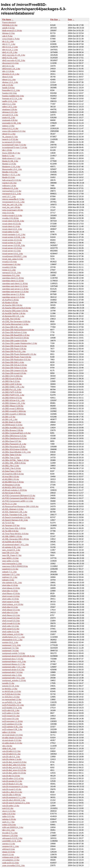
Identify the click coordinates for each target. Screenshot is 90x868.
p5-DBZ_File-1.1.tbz (11, 466)
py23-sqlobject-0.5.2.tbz (12, 724)
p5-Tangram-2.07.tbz (11, 525)
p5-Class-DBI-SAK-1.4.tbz (13, 362)
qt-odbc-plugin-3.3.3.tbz (12, 738)
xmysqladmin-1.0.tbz (11, 860)
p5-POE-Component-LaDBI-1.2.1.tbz (18, 501)
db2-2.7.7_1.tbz (9, 44)
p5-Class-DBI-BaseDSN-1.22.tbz (16, 335)
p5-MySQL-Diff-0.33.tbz (12, 487)
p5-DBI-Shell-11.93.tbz (12, 422)
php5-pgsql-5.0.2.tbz (11, 629)
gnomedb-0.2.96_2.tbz (12, 123)
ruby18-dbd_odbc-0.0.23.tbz (14, 765)
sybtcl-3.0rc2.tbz (9, 825)
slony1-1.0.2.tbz (9, 811)
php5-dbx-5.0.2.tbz (10, 613)
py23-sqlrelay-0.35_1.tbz (12, 727)
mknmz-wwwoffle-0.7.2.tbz (13, 199)
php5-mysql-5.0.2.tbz (11, 621)
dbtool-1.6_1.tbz (9, 80)
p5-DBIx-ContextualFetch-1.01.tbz (16, 433)
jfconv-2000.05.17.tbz (11, 153)
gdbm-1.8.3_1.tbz (10, 107)
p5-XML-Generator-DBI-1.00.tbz (16, 539)
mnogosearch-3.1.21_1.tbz (13, 202)
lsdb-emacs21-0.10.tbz (12, 180)
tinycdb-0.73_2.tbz (10, 833)
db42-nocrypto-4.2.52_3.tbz (14, 60)
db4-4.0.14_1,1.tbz (10, 50)
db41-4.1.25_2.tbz (10, 52)
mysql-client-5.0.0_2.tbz (12, 229)
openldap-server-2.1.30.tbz (13, 294)
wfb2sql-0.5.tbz (9, 849)
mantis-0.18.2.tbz (9, 183)
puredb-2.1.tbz (8, 683)
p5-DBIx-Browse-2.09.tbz (13, 430)
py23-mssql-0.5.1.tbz (11, 716)
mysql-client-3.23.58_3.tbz (13, 221)
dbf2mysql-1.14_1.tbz (11, 69)
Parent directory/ (9, 22)
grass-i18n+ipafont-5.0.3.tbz (14, 131)
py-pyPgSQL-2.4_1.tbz (12, 702)
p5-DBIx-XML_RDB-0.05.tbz (14, 463)
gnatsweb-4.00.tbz (10, 120)
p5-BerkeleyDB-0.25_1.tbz (13, 316)
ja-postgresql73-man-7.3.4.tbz (15, 147)
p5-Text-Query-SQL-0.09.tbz (14, 528)
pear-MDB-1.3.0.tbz (10, 558)
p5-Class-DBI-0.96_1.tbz (12, 327)
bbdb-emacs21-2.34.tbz (12, 31)
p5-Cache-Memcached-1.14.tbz (15, 324)
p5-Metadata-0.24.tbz (11, 485)
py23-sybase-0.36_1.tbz (12, 729)
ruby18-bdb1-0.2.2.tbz (11, 751)
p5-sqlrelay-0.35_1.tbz (11, 547)
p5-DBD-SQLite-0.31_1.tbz (13, 400)
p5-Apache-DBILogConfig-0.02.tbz (17, 308)
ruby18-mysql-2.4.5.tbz (12, 789)
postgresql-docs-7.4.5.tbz (13, 659)
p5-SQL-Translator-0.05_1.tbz (15, 515)
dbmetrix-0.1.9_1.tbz (11, 74)
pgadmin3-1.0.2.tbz (10, 569)
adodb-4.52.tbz (8, 28)
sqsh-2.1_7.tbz (8, 822)
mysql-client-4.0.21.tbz (12, 224)
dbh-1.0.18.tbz (8, 71)
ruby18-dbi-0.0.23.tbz (11, 776)
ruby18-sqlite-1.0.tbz (11, 806)
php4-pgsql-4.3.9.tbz (11, 602)
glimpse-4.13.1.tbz (10, 112)
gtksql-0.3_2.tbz (9, 134)
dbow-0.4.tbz (8, 77)
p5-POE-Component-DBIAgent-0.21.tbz (19, 496)
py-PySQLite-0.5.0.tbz (11, 694)
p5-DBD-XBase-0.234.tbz (13, 406)
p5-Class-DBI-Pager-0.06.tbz (14, 349)
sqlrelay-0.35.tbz (9, 819)
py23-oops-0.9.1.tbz (10, 719)
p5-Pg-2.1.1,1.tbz (9, 504)
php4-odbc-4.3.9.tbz (11, 599)
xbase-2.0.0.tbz (9, 852)
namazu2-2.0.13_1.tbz (12, 273)
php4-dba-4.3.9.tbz (10, 585)
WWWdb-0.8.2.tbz (10, 25)
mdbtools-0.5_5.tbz (10, 188)
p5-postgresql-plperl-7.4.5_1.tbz (15, 545)
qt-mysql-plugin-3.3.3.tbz (12, 735)
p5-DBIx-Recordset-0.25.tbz (14, 447)
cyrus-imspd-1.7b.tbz (11, 39)
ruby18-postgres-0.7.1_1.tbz (14, 797)
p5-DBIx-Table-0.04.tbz (12, 455)
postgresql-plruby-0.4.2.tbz (13, 670)
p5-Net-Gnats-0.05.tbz (11, 493)
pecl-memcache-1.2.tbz (12, 564)
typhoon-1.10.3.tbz (10, 836)
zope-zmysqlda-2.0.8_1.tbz (13, 865)
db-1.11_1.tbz (8, 41)
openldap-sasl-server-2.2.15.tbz (15, 292)
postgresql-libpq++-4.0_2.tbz (14, 662)
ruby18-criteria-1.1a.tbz (12, 759)
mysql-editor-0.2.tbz (10, 232)
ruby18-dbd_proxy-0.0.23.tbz (14, 770)
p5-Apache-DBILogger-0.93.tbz (15, 311)
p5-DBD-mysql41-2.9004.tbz (14, 414)
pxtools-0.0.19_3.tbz (11, 686)
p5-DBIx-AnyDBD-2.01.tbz (13, 428)
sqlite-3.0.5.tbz (8, 816)
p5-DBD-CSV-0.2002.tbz (12, 376)
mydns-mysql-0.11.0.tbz (12, 216)
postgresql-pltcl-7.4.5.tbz (12, 672)
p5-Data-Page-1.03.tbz (12, 471)
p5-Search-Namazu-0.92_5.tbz (15, 520)
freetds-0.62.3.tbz (10, 93)
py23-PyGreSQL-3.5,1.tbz (13, 705)
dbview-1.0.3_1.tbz (10, 82)
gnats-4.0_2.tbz (9, 118)
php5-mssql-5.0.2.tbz (11, 618)
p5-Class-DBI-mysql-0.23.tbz (14, 373)
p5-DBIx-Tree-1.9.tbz (11, 458)
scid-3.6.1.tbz (8, 808)
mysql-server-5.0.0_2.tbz (13, 254)
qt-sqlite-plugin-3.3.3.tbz (12, 743)
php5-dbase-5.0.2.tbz (11, 610)
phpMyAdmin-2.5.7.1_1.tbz (13, 637)
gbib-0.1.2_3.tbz (9, 104)
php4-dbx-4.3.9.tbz (10, 591)
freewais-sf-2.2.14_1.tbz (12, 99)
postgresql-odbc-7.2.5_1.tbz (14, 667)
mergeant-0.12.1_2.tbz (12, 194)
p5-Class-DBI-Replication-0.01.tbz (16, 360)
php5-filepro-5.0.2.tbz (11, 615)
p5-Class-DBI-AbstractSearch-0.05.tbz (18, 330)
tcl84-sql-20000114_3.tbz (13, 827)
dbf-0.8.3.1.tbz (8, 66)
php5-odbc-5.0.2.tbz (11, 626)
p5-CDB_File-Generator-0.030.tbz (16, 322)
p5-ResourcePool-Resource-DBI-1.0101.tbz (20, 506)
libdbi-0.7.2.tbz (8, 156)
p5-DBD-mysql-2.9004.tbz (13, 409)
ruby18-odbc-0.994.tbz (12, 795)
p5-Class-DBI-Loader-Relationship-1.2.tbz (20, 343)
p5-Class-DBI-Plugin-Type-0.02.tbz (17, 357)
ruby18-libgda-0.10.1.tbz (12, 784)
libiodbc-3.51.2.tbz (10, 172)
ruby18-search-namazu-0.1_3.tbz (16, 803)
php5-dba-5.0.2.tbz (10, 607)
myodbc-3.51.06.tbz (10, 218)
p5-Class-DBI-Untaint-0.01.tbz (15, 371)
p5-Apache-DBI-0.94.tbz (12, 305)
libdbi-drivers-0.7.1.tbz (11, 158)
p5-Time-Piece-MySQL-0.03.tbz (15, 534)
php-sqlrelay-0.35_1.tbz (12, 583)
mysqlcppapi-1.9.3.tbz (11, 264)
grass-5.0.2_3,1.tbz (10, 128)
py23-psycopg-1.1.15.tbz (12, 721)
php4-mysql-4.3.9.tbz (11, 596)
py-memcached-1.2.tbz (12, 700)
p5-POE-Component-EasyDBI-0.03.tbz (18, 498)
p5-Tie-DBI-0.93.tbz (10, 531)
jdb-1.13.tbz (7, 150)
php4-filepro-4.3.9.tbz (11, 594)
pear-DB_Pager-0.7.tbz (12, 555)
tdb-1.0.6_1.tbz (8, 830)
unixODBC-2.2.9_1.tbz (12, 841)
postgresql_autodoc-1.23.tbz (14, 681)
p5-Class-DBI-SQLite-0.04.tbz (15, 365)
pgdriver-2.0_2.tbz (10, 577)
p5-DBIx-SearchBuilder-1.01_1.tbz (17, 452)
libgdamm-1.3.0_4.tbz (11, 167)
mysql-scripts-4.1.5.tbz (12, 243)
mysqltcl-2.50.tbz (9, 267)
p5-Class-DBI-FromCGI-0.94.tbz (16, 338)
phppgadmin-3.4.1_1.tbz (12, 640)
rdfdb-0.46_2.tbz (9, 749)
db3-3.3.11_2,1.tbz (10, 47)
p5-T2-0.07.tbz (8, 523)
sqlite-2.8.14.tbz (9, 814)
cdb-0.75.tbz (7, 36)
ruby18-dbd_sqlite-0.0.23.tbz (14, 773)
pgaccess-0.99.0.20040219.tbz (15, 566)
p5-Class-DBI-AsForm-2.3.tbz (15, 332)
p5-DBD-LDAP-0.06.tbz (12, 384)
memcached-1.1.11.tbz (12, 191)
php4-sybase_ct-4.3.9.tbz (13, 604)
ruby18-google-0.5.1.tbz (12, 781)
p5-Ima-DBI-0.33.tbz (11, 477)
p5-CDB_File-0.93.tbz (11, 319)
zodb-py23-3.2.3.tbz (10, 863)
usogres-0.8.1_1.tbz (10, 846)
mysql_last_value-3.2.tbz (13, 259)
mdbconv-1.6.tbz (9, 186)
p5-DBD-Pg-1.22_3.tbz (12, 390)
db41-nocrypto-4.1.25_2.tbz (14, 55)
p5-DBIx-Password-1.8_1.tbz (14, 444)
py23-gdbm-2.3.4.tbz (11, 713)
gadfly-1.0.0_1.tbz (10, 101)
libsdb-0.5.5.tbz (9, 177)
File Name (7, 20)
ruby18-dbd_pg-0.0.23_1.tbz (14, 768)
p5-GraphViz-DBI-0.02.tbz (13, 474)
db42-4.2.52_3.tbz (10, 58)
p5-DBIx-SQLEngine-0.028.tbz (15, 449)
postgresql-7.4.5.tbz (10, 651)
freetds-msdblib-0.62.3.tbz (13, 96)
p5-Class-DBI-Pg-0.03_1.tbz (14, 351)
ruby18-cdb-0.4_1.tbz (11, 757)
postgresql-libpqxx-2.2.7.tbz (14, 664)
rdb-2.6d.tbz (7, 746)
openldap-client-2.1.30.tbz (13, 278)
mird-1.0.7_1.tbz (9, 197)
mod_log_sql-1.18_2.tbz (12, 205)
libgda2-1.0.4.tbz (9, 164)
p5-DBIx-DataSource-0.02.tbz (15, 438)
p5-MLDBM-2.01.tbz (11, 479)
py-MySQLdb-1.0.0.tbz (12, 691)
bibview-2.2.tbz (8, 33)
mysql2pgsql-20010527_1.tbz (14, 256)
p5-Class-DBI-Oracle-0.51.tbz (15, 346)
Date (70, 20)
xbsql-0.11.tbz (8, 855)
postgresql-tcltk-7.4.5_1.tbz (13, 678)
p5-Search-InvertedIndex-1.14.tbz (16, 517)
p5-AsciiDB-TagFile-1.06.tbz (14, 313)
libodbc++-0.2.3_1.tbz (11, 175)
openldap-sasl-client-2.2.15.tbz (15, 286)
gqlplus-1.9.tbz (8, 126)
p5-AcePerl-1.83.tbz (10, 300)
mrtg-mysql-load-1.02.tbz (13, 210)
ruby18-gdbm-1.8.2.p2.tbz (13, 778)
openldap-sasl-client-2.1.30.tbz (15, 284)
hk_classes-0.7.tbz (10, 137)
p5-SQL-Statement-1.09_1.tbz (15, 512)
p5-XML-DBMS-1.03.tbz (12, 536)
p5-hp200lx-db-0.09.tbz (12, 542)
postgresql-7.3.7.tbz (10, 648)
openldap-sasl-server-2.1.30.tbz (15, 289)
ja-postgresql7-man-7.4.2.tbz (14, 145)
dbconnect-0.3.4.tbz (10, 63)
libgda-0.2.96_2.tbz (10, 161)
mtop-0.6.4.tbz (8, 213)
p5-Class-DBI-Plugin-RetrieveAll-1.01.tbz (19, 354)
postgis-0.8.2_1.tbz (10, 642)
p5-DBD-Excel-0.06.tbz (12, 379)
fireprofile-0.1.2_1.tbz (11, 90)
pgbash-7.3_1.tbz (9, 572)
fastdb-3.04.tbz (8, 88)
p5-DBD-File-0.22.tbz (11, 381)
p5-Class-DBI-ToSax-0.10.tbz (14, 368)
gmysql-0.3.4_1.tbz (10, 115)
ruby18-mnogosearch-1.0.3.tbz (15, 787)
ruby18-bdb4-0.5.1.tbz (11, 754)
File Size (54, 20)
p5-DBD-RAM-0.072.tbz (12, 398)
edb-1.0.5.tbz (8, 85)
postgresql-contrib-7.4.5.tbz (14, 653)
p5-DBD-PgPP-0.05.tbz (12, 392)
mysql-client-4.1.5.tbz (11, 226)
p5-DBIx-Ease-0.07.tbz (12, 441)
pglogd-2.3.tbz (8, 580)
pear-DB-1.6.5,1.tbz (10, 553)
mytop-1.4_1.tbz (9, 270)
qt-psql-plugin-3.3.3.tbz (12, 740)
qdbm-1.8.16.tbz (9, 732)
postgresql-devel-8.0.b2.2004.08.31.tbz (19, 656)
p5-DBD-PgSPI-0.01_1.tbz (13, 395)
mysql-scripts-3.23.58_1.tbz (14, 237)
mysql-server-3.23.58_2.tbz (14, 245)
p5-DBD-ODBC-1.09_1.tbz (13, 387)
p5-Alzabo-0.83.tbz (10, 303)
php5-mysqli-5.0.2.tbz (11, 623)
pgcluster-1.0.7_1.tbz (11, 575)
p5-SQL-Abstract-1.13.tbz (13, 509)
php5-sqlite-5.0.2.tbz (11, 632)
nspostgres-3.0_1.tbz (11, 275)
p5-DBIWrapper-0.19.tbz (12, 425)
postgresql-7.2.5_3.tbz (11, 645)
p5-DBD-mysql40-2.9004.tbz (14, 411)
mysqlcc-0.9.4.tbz (9, 262)
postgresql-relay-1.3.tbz (12, 675)
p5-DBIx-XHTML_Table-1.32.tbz (16, 460)
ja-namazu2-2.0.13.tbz (12, 142)
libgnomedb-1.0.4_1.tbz (12, 169)
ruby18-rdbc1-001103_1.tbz (14, 800)
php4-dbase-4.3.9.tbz (11, 588)
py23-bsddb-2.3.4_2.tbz (12, 708)
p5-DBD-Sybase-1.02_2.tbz (14, 403)
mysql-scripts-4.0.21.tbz (12, 240)
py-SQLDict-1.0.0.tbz (11, 697)
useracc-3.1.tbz (9, 844)
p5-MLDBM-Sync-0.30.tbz (13, 482)
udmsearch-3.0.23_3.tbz (12, 838)
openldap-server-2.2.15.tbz (13, 297)
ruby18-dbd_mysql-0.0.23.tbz (14, 762)
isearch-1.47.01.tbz (10, 139)
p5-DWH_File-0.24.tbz (11, 468)
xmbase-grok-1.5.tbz (11, 857)
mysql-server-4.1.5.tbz (11, 251)
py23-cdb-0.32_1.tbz (11, 710)
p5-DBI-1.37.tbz (9, 417)
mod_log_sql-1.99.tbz (11, 207)
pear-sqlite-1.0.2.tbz (10, 561)
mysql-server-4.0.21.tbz (12, 248)
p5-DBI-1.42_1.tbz (10, 419)
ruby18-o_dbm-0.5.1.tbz (12, 792)
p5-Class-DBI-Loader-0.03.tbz (15, 341)
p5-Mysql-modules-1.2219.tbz (15, 490)
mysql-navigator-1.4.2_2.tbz (14, 235)
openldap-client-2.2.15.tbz (13, 281)
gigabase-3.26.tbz (10, 109)
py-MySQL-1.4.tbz (10, 689)
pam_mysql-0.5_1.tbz (11, 550)
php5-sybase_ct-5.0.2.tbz (13, 634)
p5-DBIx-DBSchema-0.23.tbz (14, 436)
